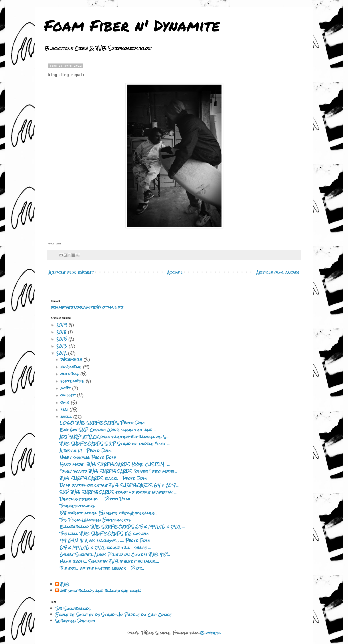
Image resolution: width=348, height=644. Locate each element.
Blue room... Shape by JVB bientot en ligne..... (109, 561)
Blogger (210, 633)
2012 (62, 353)
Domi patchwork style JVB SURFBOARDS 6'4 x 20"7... (119, 485)
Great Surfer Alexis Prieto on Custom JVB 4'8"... (115, 554)
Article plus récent (71, 272)
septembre (73, 381)
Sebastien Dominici (75, 621)
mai (65, 409)
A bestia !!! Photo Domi (87, 451)
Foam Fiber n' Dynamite (132, 25)
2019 (62, 325)
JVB (65, 585)
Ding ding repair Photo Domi (95, 499)
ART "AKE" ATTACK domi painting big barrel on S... (114, 437)
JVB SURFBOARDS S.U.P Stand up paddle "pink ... (115, 444)
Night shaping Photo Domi (88, 457)
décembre (72, 359)
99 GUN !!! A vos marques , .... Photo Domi (105, 540)
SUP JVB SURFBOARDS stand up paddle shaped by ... (118, 492)
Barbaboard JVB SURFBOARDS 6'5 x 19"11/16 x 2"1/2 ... (122, 527)
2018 (62, 332)
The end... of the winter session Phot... (102, 568)
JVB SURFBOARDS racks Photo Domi (104, 478)
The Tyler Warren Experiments (95, 520)
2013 (62, 346)
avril (67, 417)
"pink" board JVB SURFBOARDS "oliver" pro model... (119, 471)
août (66, 388)
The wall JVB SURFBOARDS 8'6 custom (104, 534)
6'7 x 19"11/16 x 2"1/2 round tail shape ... (105, 548)
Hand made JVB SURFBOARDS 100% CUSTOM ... (115, 464)
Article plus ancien (278, 272)
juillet (69, 395)
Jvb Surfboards (73, 609)
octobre (70, 374)
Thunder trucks (77, 506)
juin (66, 402)
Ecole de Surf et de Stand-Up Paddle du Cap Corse (113, 615)
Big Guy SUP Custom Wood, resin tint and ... (108, 430)
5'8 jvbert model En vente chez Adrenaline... (109, 513)
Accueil (175, 272)
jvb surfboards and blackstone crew (101, 591)
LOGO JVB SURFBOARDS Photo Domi (103, 423)
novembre (72, 367)
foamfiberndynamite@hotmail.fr (87, 307)
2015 (62, 339)
